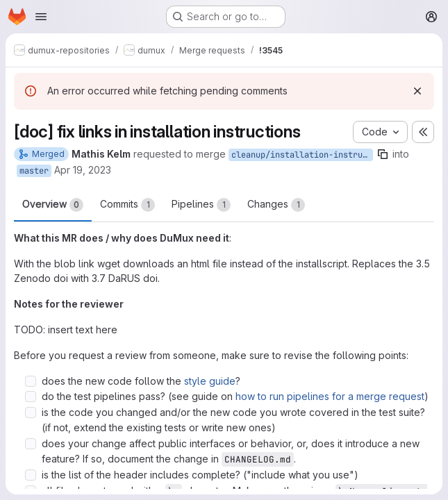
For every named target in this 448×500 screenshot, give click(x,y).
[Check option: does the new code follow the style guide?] (31, 381)
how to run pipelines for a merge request (330, 396)
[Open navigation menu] (41, 17)
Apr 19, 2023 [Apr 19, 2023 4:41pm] (83, 170)
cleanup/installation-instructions (302, 155)
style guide (210, 381)
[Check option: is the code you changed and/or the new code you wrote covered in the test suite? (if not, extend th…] (31, 412)
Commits (127, 205)
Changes (276, 205)
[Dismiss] (417, 91)
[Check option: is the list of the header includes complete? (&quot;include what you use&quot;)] (31, 475)
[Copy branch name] (383, 154)
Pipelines (201, 205)
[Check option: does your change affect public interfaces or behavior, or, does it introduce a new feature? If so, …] (31, 444)
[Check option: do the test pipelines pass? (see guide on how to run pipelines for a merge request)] (31, 397)
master (34, 171)
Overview (53, 205)
